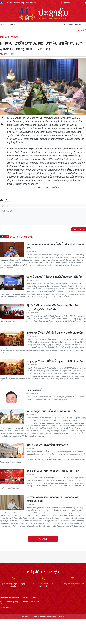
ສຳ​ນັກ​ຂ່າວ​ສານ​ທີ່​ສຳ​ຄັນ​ (9, 598)
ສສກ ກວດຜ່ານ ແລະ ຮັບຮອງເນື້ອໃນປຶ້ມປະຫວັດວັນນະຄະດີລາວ (55, 246)
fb (2, 118)
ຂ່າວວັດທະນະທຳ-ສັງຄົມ (9, 37)
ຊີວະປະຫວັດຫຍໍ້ (34, 390)
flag (1, 3)
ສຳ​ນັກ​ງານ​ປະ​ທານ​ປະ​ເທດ (31, 602)
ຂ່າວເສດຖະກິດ (31, 3)
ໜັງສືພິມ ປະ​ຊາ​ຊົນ (6, 607)
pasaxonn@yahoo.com (75, 584)
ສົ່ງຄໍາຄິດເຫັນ (79, 229)
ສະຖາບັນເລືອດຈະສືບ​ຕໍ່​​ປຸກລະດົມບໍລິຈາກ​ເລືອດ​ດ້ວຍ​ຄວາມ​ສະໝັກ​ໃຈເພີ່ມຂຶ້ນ (54, 499)
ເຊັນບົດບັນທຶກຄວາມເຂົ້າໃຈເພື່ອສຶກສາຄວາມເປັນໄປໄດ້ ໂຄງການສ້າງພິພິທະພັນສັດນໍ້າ (52, 307)
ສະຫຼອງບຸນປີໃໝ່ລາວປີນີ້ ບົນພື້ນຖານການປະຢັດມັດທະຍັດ (55, 333)
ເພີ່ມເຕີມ (43, 539)
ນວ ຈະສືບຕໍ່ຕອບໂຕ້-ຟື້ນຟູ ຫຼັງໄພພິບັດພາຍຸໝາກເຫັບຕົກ (54, 277)
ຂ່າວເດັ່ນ (10, 3)
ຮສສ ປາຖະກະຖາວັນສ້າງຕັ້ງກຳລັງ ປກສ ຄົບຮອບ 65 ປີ (53, 471)
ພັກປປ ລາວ (13, 25)
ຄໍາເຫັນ (5, 200)
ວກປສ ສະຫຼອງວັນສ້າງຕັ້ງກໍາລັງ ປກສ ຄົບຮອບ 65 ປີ (52, 411)
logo (43, 14)
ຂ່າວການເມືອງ (19, 3)
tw (2, 124)
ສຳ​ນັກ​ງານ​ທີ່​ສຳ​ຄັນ (30, 598)
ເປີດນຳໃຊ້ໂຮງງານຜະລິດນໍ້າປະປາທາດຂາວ (47, 445)
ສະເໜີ (3, 25)
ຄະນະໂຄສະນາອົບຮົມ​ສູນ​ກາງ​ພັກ (9, 603)
